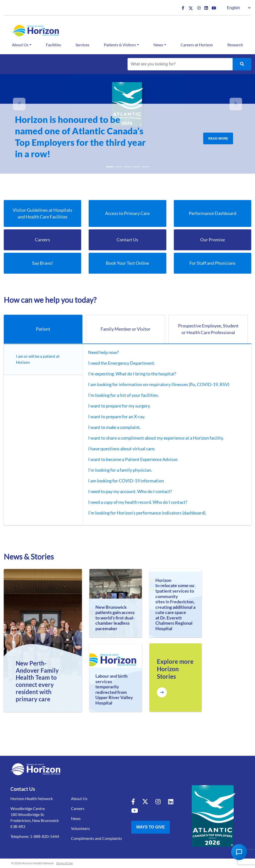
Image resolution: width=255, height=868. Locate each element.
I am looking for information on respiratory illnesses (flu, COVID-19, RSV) (159, 384)
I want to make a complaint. (114, 427)
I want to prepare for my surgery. (119, 406)
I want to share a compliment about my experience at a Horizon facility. (156, 438)
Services (82, 45)
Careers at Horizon (197, 45)
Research (235, 45)
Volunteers (80, 828)
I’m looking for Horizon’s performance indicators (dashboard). (147, 513)
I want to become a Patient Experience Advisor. (133, 459)
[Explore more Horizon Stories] (162, 692)
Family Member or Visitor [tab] (126, 329)
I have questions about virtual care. (122, 449)
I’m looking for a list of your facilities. (124, 395)
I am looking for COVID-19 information (126, 481)
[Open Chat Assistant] (239, 852)
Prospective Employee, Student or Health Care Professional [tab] (208, 329)
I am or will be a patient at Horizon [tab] (38, 359)
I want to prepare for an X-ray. (117, 416)
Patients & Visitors (120, 45)
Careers (78, 808)
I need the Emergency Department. (122, 363)
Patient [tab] (43, 329)
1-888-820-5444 (44, 836)
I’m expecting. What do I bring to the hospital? (132, 374)
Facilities (53, 45)
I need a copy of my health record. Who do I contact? (138, 502)
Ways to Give (151, 827)
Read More (218, 138)
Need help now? (103, 352)
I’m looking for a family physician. (120, 470)
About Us (20, 45)
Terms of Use (64, 863)
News (158, 45)
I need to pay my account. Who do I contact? (130, 491)
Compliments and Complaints (96, 838)
